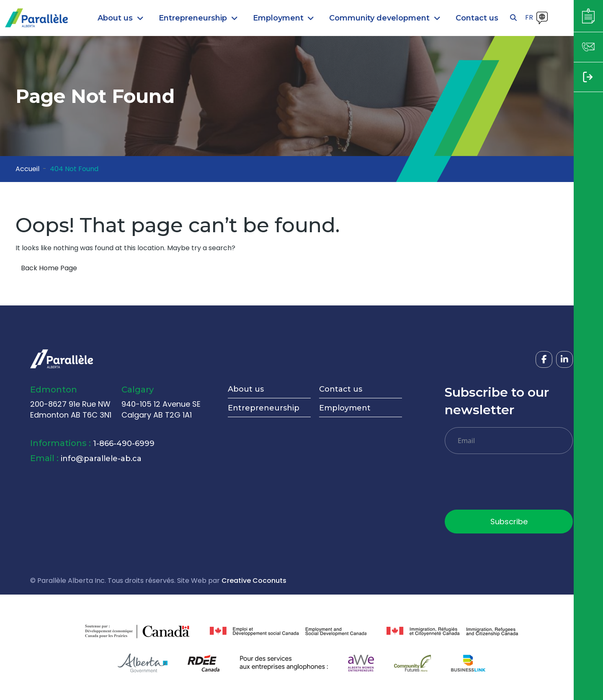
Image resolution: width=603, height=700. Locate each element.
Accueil (27, 169)
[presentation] (508, 485)
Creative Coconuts (254, 581)
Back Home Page (49, 268)
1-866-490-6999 (124, 444)
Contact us (341, 389)
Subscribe (509, 522)
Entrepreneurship (264, 408)
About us (246, 389)
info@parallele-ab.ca (101, 459)
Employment (345, 408)
